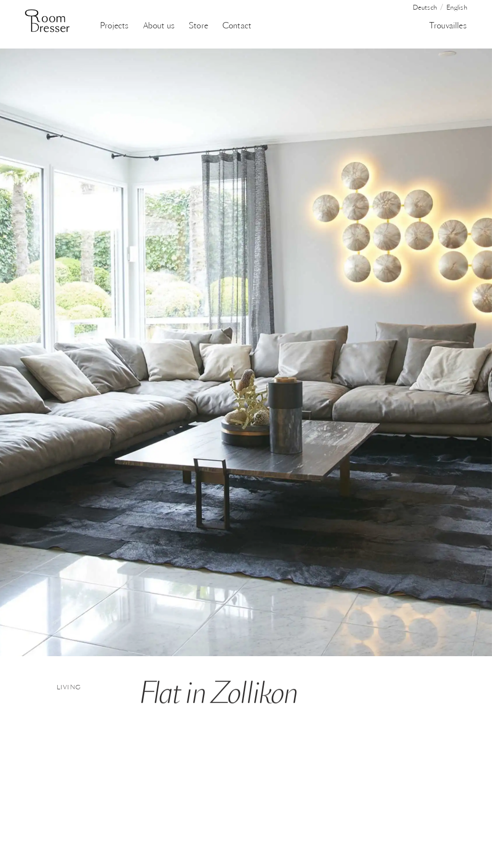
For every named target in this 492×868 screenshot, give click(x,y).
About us (159, 26)
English (457, 8)
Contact (237, 26)
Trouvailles (448, 26)
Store (198, 26)
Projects (114, 26)
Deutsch (425, 8)
